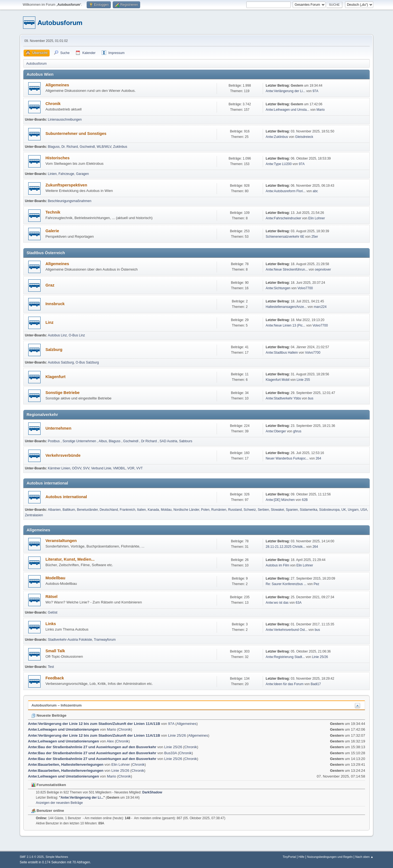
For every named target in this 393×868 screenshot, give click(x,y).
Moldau (166, 510)
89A (101, 823)
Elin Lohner (317, 218)
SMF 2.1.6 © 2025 (32, 857)
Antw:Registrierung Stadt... (285, 657)
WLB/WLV (104, 147)
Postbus (54, 441)
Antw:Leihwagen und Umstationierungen (63, 729)
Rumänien (219, 510)
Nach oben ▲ (364, 857)
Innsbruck (55, 304)
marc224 (320, 307)
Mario (321, 110)
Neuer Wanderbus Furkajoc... (287, 458)
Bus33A (171, 753)
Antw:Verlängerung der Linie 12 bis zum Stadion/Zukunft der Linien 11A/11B (95, 724)
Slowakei (278, 510)
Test (51, 667)
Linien (52, 174)
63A (299, 603)
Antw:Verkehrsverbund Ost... (287, 630)
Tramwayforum (105, 640)
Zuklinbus (120, 147)
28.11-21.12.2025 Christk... (286, 547)
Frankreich (127, 510)
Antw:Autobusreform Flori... (286, 191)
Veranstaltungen (61, 541)
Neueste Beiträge (49, 715)
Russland (235, 510)
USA (364, 510)
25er (315, 237)
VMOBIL (119, 468)
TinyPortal (289, 857)
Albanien (54, 510)
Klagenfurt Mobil (278, 380)
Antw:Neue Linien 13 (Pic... (286, 325)
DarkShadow (152, 792)
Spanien (292, 510)
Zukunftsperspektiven (66, 185)
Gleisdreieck (304, 137)
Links (51, 624)
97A (315, 91)
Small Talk (55, 651)
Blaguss (54, 147)
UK (344, 510)
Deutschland (109, 510)
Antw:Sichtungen (278, 288)
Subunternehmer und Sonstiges (76, 134)
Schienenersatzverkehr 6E (285, 237)
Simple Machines (57, 857)
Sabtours (186, 441)
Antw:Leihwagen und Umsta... (288, 110)
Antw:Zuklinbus (277, 137)
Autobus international (66, 497)
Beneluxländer (87, 510)
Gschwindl (87, 147)
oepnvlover (323, 270)
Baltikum (69, 510)
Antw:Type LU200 (279, 164)
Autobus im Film (278, 565)
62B (305, 500)
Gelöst (53, 612)
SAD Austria (169, 441)
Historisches (58, 158)
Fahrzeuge (66, 174)
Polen (205, 510)
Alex (110, 741)
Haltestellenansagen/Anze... (286, 307)
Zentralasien (34, 515)
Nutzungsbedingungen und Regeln (330, 857)
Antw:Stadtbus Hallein (282, 353)
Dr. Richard (70, 147)
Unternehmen (58, 428)
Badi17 (316, 684)
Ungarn (353, 510)
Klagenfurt (56, 377)
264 (318, 458)
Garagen (82, 174)
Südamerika (309, 510)
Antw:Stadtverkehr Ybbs (283, 398)
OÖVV (77, 468)
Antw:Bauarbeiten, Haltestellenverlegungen (66, 765)
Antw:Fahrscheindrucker (284, 218)
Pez (316, 584)
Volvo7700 (305, 288)
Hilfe (301, 857)
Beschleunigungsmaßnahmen (70, 201)
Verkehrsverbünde (63, 455)
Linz (50, 322)
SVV (86, 468)
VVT (139, 468)
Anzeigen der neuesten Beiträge (59, 803)
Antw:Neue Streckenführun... (287, 270)
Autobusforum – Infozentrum (57, 705)
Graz (50, 285)
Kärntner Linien (59, 468)
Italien (142, 510)
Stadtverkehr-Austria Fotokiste (70, 640)
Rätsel (52, 597)
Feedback (55, 678)
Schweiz (250, 510)
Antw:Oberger (276, 431)
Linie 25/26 (320, 657)
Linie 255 (303, 380)
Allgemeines (57, 85)
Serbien (263, 510)
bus (311, 398)
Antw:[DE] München (280, 500)
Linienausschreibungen (65, 120)
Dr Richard (149, 441)
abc (315, 191)
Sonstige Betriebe (63, 393)
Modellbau (55, 578)
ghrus (297, 431)
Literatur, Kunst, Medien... (70, 559)
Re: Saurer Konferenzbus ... (286, 584)
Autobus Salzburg (61, 362)
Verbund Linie (101, 468)
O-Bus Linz (77, 335)
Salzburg (54, 350)
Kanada (153, 510)
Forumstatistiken (49, 785)
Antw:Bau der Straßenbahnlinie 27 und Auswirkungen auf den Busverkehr (93, 747)
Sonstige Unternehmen (80, 441)
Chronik (53, 104)
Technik (53, 212)
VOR (131, 468)
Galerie (52, 231)
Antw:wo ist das (277, 603)
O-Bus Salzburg (87, 362)
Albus (103, 441)
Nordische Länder (186, 510)
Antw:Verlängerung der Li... (286, 91)
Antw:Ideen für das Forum (285, 684)
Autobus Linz (57, 335)
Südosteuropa (330, 510)
